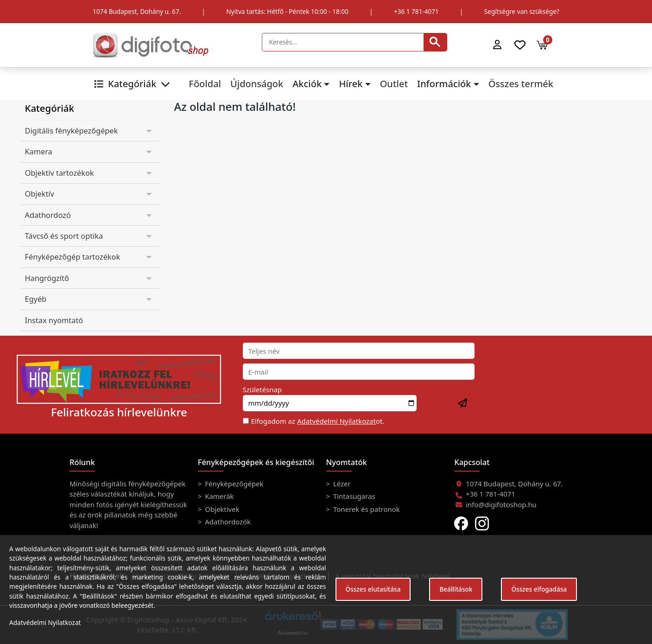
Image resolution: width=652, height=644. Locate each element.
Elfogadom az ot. (318, 421)
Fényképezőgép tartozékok (73, 257)
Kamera (39, 152)
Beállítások (456, 589)
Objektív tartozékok (60, 173)
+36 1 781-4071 (416, 11)
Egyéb (36, 299)
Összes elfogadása (539, 589)
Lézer (341, 484)
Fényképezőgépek (233, 484)
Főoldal (205, 84)
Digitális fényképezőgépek (72, 131)
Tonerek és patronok (366, 509)
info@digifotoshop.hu (501, 504)
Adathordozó (48, 215)
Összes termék (521, 84)
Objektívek (221, 509)
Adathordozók (227, 522)
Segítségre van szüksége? (522, 11)
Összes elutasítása (373, 589)
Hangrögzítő (47, 278)
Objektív (40, 194)
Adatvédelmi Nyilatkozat (336, 421)
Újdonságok (257, 84)
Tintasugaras (353, 496)
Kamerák (218, 496)
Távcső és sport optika (64, 236)
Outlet (394, 84)
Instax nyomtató (54, 320)
